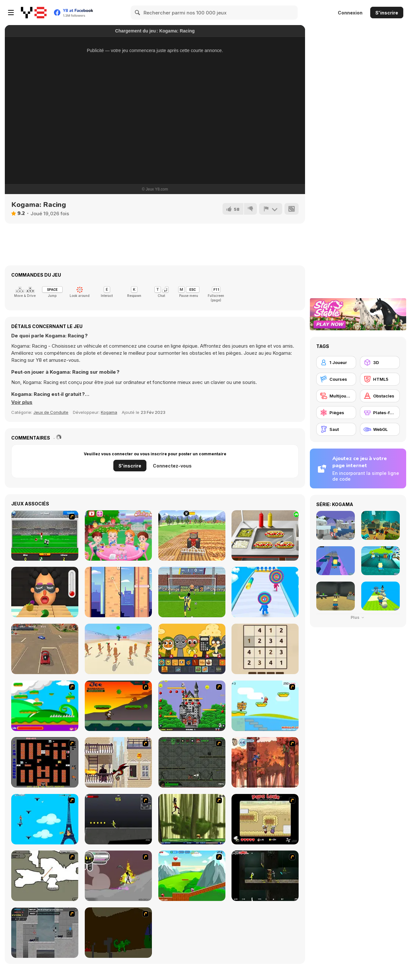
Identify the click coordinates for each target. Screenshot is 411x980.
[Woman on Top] (45, 819)
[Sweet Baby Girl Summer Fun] (265, 535)
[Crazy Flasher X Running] (118, 819)
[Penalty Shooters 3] (192, 592)
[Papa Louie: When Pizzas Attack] (265, 819)
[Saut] (336, 429)
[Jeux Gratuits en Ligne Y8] (34, 13)
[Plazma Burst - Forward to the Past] (45, 933)
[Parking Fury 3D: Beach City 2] (45, 649)
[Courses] (336, 379)
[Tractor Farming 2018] (192, 535)
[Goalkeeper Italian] (45, 535)
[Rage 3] (118, 876)
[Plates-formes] (380, 413)
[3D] (380, 362)
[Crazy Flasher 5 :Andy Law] (265, 876)
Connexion (350, 13)
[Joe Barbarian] (118, 706)
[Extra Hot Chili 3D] (45, 592)
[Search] (138, 13)
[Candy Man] (45, 706)
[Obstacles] (380, 396)
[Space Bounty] (192, 762)
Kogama (109, 412)
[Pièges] (336, 413)
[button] (22, 402)
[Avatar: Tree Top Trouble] (265, 762)
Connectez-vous (172, 466)
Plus (358, 617)
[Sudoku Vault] (265, 649)
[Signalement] (271, 209)
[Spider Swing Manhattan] (118, 592)
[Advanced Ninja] (45, 876)
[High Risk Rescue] (118, 762)
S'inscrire (387, 13)
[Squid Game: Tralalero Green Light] (118, 649)
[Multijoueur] (336, 396)
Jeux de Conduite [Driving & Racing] (51, 412)
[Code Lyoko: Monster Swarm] (192, 819)
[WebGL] (380, 429)
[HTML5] (380, 379)
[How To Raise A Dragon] (118, 933)
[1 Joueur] (336, 362)
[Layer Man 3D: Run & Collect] (265, 592)
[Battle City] (45, 762)
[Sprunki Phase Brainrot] (192, 649)
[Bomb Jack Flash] (192, 706)
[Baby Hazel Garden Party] (118, 535)
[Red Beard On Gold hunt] (265, 706)
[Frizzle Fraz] (192, 876)
